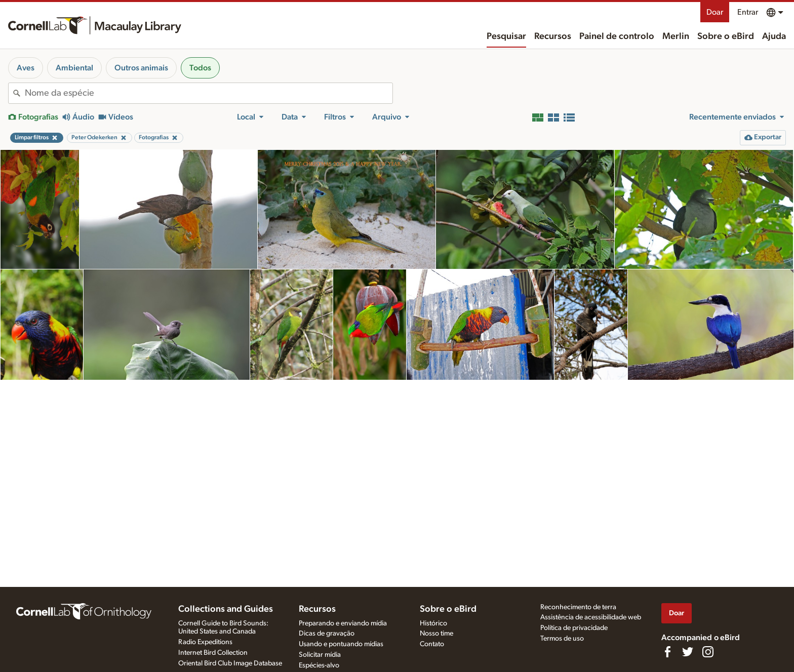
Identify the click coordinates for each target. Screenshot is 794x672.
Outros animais (141, 68)
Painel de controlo (617, 36)
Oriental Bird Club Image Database (230, 663)
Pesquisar (506, 36)
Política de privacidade (574, 628)
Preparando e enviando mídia (343, 623)
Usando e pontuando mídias (341, 644)
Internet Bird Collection (213, 653)
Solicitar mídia (320, 655)
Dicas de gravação (327, 634)
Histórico (433, 623)
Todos (200, 68)
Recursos (553, 36)
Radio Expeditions (205, 642)
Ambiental (74, 68)
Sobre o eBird (726, 36)
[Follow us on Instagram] (708, 652)
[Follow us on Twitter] (688, 652)
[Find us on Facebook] (667, 652)
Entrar (748, 12)
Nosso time (436, 634)
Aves (26, 68)
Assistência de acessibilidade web (591, 617)
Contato (432, 644)
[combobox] (209, 93)
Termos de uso (562, 639)
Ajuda (774, 36)
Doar (715, 12)
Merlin (676, 36)
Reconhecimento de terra (578, 607)
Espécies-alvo (319, 665)
